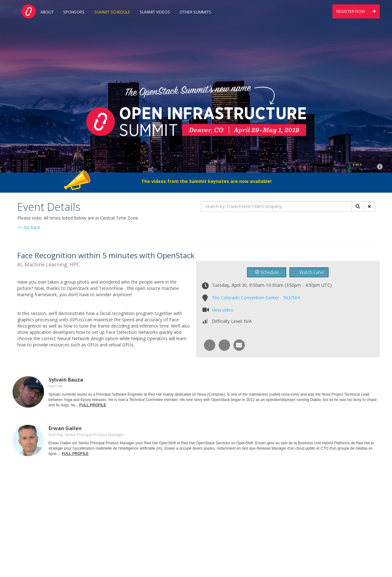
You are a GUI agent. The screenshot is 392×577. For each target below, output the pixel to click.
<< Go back (29, 227)
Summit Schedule (112, 12)
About (47, 12)
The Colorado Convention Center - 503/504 (256, 298)
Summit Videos (155, 12)
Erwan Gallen (65, 428)
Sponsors (74, 12)
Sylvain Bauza (66, 380)
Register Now (356, 11)
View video (223, 310)
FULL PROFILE (93, 405)
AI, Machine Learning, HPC (48, 264)
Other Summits (195, 12)
